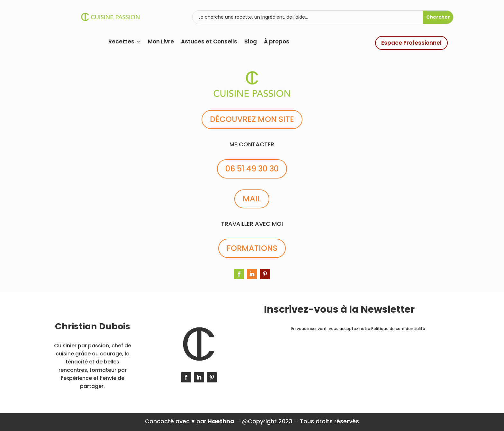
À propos (277, 42)
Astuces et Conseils (209, 42)
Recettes (121, 42)
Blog (251, 42)
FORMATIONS (252, 248)
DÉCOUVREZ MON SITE (252, 119)
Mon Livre (161, 42)
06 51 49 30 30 (252, 169)
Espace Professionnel (411, 43)
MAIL (252, 199)
